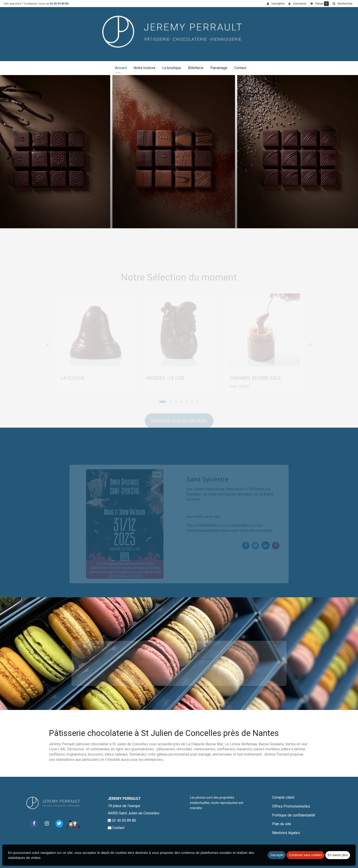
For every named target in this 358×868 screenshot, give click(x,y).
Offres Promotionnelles (291, 806)
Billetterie (196, 68)
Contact (240, 68)
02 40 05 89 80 (59, 4)
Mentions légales (286, 833)
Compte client (283, 797)
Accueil (121, 68)
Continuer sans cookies (305, 855)
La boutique (172, 68)
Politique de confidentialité (294, 815)
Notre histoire (145, 68)
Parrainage (219, 68)
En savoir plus (338, 855)
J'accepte (277, 855)
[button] (342, 4)
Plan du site (282, 824)
